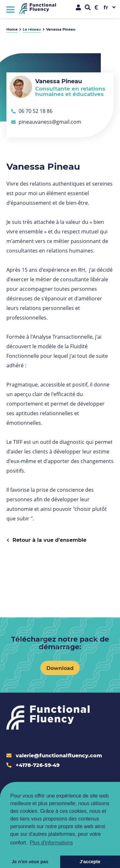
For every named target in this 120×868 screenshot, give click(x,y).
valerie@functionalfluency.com (54, 755)
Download (60, 668)
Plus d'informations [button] (51, 843)
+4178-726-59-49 (33, 765)
